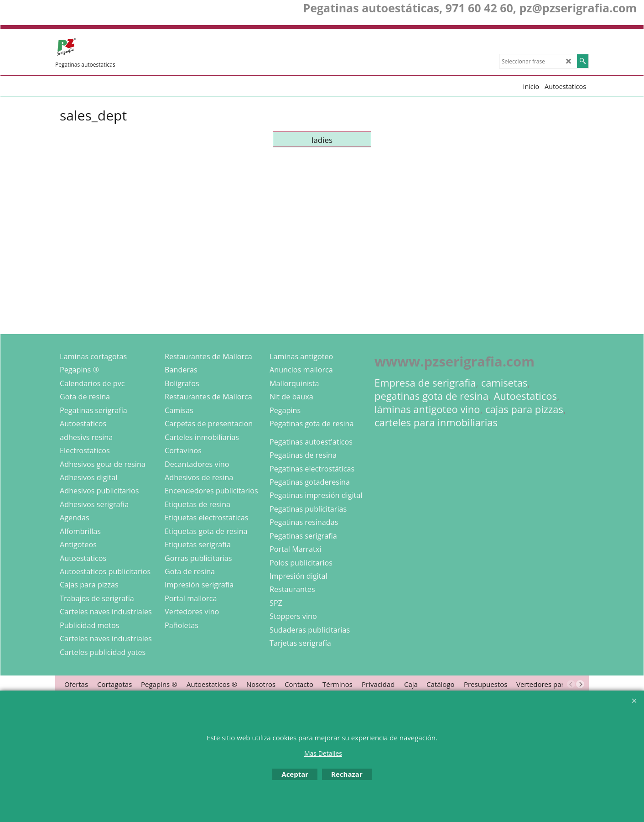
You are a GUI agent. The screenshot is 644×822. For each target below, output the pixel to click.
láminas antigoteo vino (427, 409)
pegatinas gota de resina (431, 396)
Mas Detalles (323, 753)
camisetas (504, 383)
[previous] (571, 684)
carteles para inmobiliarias (436, 422)
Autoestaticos (525, 396)
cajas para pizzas (524, 409)
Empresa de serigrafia (425, 383)
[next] (580, 684)
